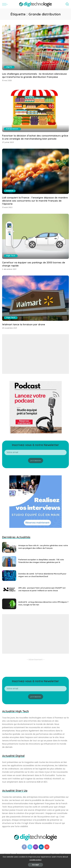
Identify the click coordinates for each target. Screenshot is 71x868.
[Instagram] (36, 847)
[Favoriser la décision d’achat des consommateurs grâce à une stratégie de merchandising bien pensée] (35, 109)
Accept (35, 865)
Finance (10, 191)
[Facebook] (24, 847)
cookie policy (35, 860)
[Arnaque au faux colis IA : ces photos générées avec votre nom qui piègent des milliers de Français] (9, 547)
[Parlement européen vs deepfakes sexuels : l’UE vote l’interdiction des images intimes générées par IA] (9, 561)
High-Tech (11, 255)
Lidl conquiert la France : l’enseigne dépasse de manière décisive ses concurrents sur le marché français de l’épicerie (35, 200)
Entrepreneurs (13, 129)
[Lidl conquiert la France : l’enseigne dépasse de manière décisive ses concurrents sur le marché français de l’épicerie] (35, 171)
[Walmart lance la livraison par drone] (35, 298)
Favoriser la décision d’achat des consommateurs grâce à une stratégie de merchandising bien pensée (35, 137)
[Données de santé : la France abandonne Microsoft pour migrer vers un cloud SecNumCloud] (9, 575)
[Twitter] (30, 847)
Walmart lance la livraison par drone (24, 324)
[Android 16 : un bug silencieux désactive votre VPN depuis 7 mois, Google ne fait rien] (9, 603)
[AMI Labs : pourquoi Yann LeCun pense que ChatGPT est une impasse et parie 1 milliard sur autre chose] (9, 589)
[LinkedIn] (41, 847)
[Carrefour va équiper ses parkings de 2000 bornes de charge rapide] (35, 236)
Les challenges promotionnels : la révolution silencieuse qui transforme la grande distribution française (34, 75)
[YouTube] (47, 847)
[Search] (67, 4)
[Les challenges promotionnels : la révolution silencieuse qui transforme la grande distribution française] (35, 48)
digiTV (10, 67)
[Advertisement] (35, 354)
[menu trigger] (6, 4)
